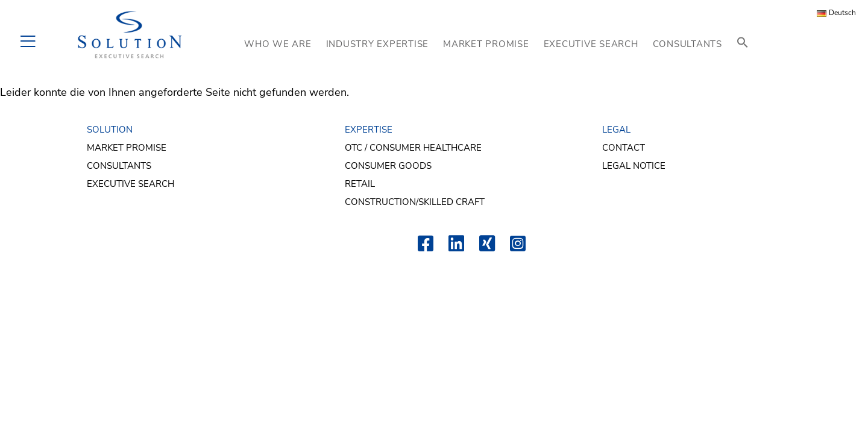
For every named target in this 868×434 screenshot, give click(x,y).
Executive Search (131, 184)
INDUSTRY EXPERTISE (378, 44)
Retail (360, 184)
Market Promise (127, 148)
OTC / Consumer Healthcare (413, 148)
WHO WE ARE (278, 44)
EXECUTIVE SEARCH (591, 44)
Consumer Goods (388, 166)
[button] (743, 44)
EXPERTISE (369, 130)
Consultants (119, 166)
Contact (624, 148)
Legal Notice (634, 166)
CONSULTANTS (687, 44)
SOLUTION (110, 130)
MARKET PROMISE (486, 44)
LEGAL (616, 130)
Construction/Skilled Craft (415, 202)
